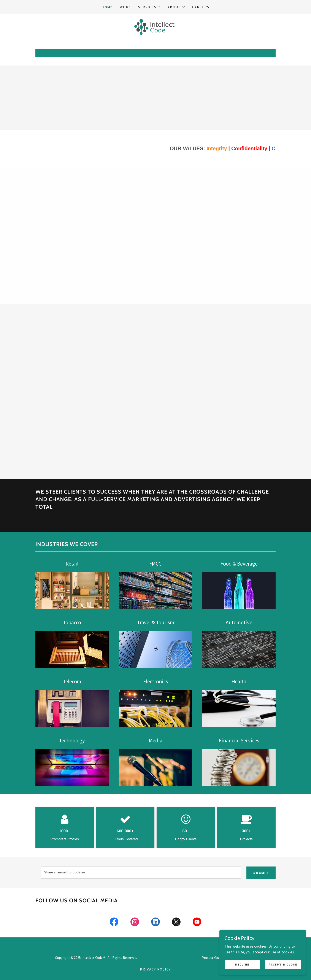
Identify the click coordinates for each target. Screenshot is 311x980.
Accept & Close (283, 964)
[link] (155, 26)
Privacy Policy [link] (155, 969)
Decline (242, 964)
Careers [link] (201, 7)
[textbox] (141, 873)
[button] (149, 7)
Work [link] (126, 7)
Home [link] (107, 7)
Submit (261, 873)
